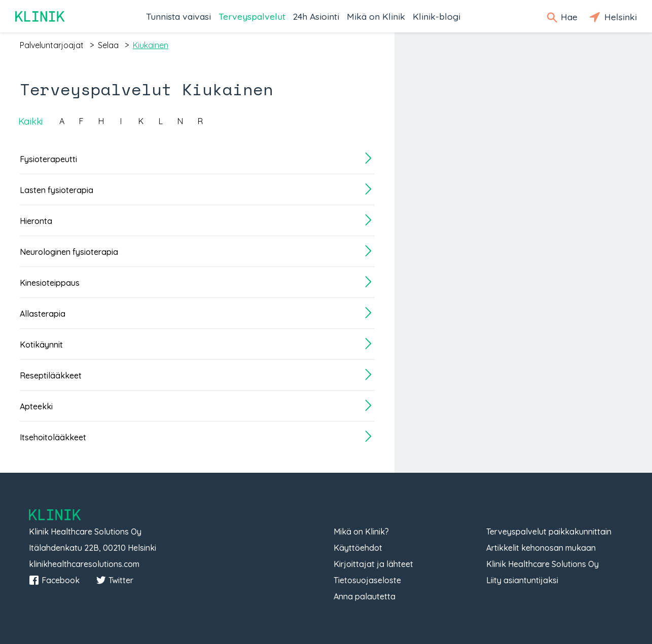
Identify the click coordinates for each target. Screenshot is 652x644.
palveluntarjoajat (52, 45)
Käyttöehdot (358, 548)
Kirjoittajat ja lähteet (373, 564)
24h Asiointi (316, 16)
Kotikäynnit (41, 345)
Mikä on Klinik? (361, 532)
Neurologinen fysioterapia (69, 252)
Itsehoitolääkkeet (53, 437)
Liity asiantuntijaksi (522, 580)
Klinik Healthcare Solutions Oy (542, 564)
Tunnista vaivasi (178, 16)
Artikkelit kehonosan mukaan (541, 548)
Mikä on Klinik (376, 16)
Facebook (54, 580)
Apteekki (36, 406)
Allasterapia (43, 314)
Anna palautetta (365, 596)
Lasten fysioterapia (57, 190)
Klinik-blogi (437, 16)
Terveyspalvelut (252, 16)
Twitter (115, 580)
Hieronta (36, 221)
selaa (108, 45)
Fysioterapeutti (48, 159)
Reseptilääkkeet (51, 375)
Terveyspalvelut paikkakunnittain (549, 532)
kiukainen (151, 45)
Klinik (41, 16)
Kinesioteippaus (50, 283)
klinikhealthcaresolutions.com (84, 564)
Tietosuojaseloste (367, 580)
